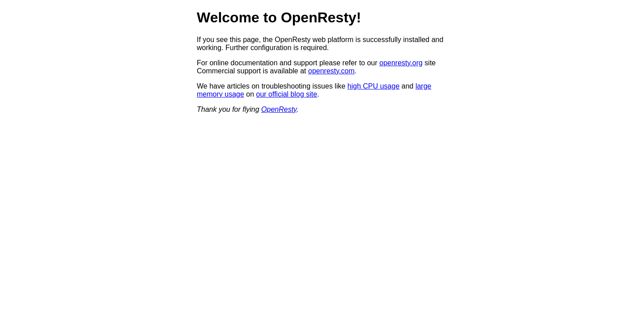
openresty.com (331, 71)
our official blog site (287, 94)
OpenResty (279, 109)
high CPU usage (374, 86)
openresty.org (401, 63)
